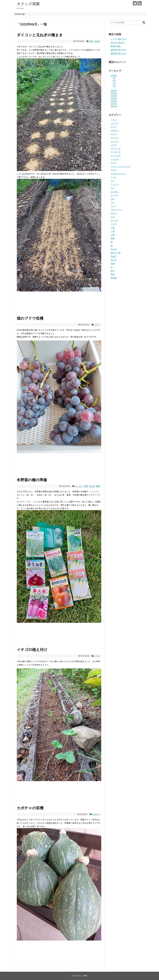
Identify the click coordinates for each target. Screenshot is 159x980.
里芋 (113, 271)
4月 (114, 81)
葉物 (98, 486)
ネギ (113, 188)
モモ (113, 217)
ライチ (114, 224)
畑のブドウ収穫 (30, 318)
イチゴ (97, 656)
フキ (113, 202)
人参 (113, 228)
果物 (113, 238)
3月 (114, 83)
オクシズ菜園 (28, 4)
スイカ (114, 163)
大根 (91, 41)
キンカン (115, 141)
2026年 (114, 76)
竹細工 (114, 256)
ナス (113, 181)
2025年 (114, 91)
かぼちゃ (96, 814)
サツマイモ (116, 152)
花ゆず (114, 260)
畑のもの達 (116, 253)
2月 (114, 86)
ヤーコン (115, 220)
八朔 (113, 231)
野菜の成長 (116, 46)
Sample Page (20, 14)
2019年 (114, 106)
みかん (114, 213)
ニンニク (79, 486)
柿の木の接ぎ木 (118, 43)
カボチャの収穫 (30, 808)
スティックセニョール (121, 166)
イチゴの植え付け (32, 650)
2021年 (114, 101)
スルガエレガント (119, 174)
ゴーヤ (114, 145)
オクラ (114, 127)
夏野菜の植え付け (119, 50)
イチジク (115, 123)
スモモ (114, 170)
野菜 (113, 274)
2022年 (114, 98)
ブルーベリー (117, 210)
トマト (114, 177)
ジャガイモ (116, 156)
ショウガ (115, 159)
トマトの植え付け (119, 39)
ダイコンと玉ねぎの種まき (40, 35)
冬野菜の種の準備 (32, 480)
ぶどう (97, 325)
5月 (114, 78)
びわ (113, 199)
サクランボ (116, 148)
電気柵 (114, 278)
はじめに (115, 192)
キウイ (114, 134)
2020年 (114, 104)
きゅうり (115, 138)
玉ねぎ (97, 41)
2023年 (114, 96)
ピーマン (115, 195)
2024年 (114, 93)
